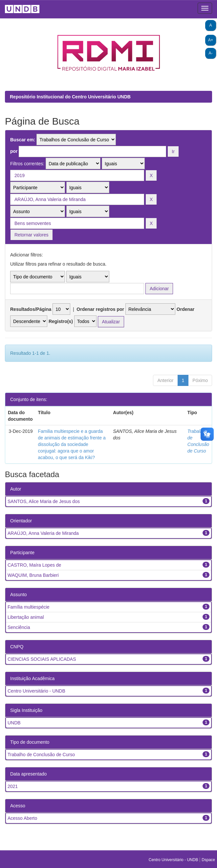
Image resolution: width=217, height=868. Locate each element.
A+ (211, 40)
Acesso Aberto (22, 818)
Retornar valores (32, 235)
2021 (13, 786)
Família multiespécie (29, 607)
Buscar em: (23, 140)
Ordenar (185, 309)
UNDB (14, 723)
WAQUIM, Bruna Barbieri (33, 575)
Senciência (19, 627)
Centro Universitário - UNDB (36, 691)
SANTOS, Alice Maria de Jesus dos (44, 501)
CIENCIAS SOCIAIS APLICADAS (42, 659)
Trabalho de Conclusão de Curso (41, 755)
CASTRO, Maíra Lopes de (34, 565)
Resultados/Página (31, 309)
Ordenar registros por (100, 309)
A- (211, 53)
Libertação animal (26, 617)
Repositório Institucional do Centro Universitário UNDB (70, 97)
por (14, 151)
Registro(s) (61, 321)
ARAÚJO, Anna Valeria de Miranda (43, 533)
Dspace (208, 860)
